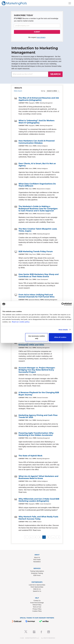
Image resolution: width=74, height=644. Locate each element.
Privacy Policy (37, 609)
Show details (63, 330)
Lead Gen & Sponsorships (37, 585)
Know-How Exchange (37, 603)
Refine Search (18, 91)
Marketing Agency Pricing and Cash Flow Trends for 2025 (38, 416)
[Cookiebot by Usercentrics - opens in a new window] (63, 304)
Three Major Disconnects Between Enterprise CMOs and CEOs (35, 344)
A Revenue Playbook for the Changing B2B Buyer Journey (39, 394)
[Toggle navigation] (70, 3)
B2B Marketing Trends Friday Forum (36, 252)
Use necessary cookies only (37, 337)
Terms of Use (37, 607)
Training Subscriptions (37, 571)
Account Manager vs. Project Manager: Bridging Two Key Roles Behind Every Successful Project (37, 370)
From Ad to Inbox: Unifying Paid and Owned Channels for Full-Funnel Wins (36, 296)
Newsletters (37, 562)
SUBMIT (37, 32)
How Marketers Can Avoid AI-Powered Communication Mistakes (37, 142)
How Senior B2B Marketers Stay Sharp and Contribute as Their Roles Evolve (39, 275)
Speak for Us (37, 591)
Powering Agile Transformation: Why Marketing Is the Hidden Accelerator (36, 434)
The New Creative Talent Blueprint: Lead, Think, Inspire (38, 230)
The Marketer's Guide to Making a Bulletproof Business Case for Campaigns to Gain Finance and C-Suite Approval (38, 209)
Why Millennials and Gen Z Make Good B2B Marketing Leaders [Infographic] (39, 500)
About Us (37, 557)
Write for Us (37, 589)
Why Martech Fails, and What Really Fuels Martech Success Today (38, 518)
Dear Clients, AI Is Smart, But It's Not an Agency (37, 165)
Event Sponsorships (37, 587)
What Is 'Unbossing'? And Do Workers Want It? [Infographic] (36, 122)
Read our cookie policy (21, 322)
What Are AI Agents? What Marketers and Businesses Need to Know (38, 477)
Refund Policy (37, 605)
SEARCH (55, 74)
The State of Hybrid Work (30, 456)
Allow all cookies (60, 337)
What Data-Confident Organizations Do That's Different (37, 185)
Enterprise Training (37, 573)
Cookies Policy (37, 611)
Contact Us (37, 601)
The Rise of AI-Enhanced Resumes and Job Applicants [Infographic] (39, 99)
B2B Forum (37, 575)
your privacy (41, 37)
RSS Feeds (37, 560)
